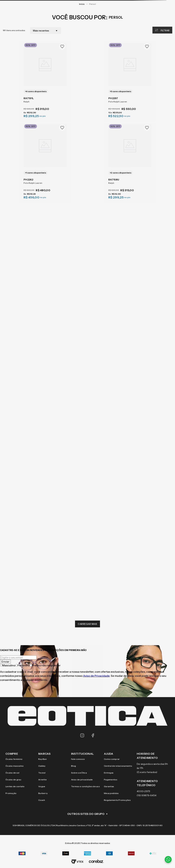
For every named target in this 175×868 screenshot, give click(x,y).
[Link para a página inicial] (82, 4)
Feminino (23, 665)
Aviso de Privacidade (96, 676)
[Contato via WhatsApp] (168, 859)
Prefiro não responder (45, 665)
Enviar (5, 662)
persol (93, 4)
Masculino (8, 665)
